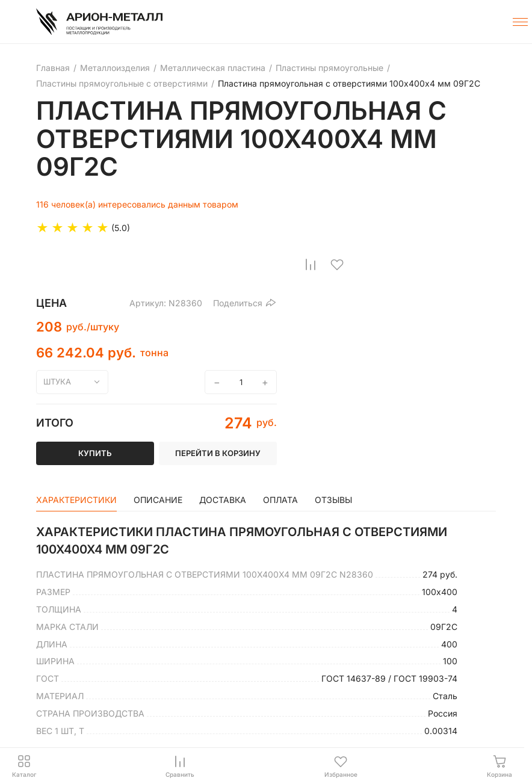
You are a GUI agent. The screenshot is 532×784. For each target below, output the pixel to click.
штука (57, 381)
